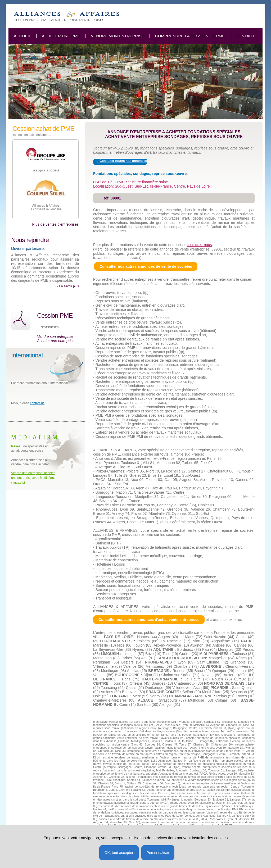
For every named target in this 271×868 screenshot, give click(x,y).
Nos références (49, 327)
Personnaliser (158, 853)
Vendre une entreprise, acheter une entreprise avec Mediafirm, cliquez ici (33, 478)
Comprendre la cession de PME (190, 36)
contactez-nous (199, 245)
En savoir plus (69, 286)
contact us (37, 403)
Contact (245, 36)
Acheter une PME (61, 36)
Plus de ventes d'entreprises (55, 224)
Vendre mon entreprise (118, 36)
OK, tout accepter (119, 853)
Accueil (22, 36)
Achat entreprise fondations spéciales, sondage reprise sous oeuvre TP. (67, 14)
